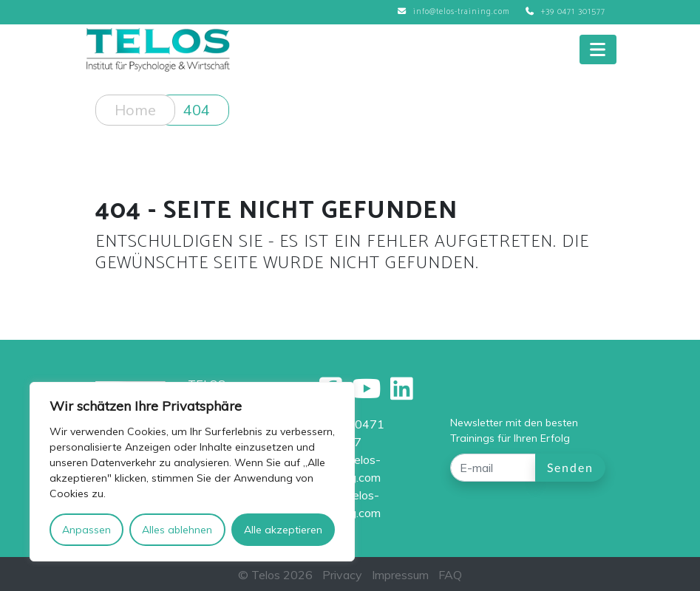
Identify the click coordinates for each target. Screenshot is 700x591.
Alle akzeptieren (283, 530)
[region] (192, 472)
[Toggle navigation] (598, 49)
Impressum (400, 575)
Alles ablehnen (177, 530)
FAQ (450, 575)
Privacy (342, 575)
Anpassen (86, 530)
